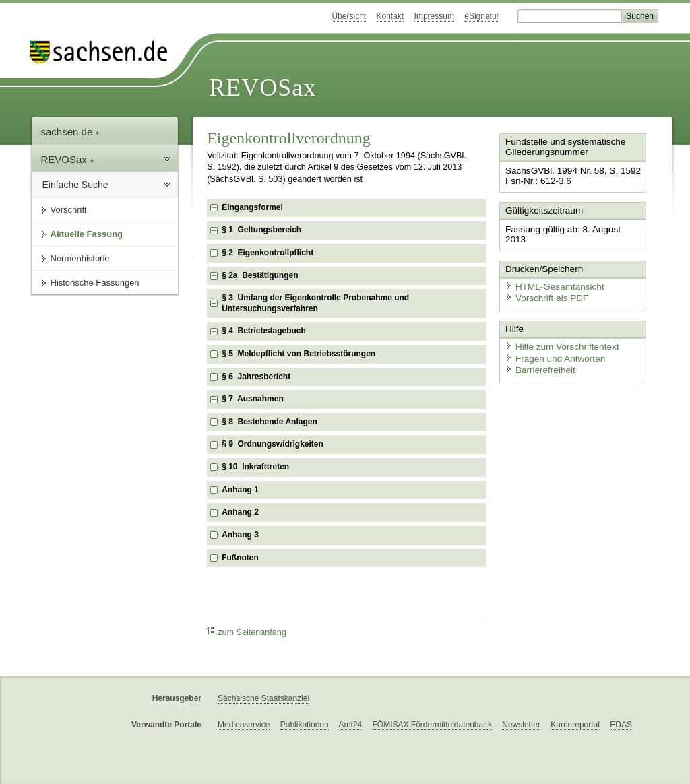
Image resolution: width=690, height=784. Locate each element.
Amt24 (350, 725)
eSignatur (481, 16)
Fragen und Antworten (552, 343)
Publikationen (305, 725)
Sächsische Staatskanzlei (263, 698)
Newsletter (521, 725)
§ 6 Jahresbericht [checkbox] (256, 377)
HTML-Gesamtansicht (551, 273)
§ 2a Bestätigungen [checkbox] (260, 275)
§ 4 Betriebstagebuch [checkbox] (264, 331)
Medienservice (244, 725)
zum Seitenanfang (247, 632)
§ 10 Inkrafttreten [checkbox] (255, 467)
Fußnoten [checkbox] (240, 558)
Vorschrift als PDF (544, 285)
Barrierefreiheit (538, 355)
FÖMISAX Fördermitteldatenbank (432, 725)
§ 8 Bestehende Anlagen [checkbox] (270, 422)
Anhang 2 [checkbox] (240, 512)
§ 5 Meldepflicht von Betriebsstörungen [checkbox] (299, 354)
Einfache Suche (75, 185)
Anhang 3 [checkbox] (240, 535)
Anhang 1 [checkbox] (240, 490)
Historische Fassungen (95, 283)
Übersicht (349, 16)
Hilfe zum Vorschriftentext (558, 332)
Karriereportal (575, 725)
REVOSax (262, 88)
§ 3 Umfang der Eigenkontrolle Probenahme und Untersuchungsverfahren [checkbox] (315, 303)
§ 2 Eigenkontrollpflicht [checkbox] (268, 253)
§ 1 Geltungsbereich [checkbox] (261, 230)
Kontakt (390, 16)
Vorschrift (69, 210)
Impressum (434, 16)
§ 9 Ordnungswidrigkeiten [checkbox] (273, 444)
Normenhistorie (80, 258)
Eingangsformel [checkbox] (252, 207)
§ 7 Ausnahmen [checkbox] (253, 399)
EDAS (621, 725)
